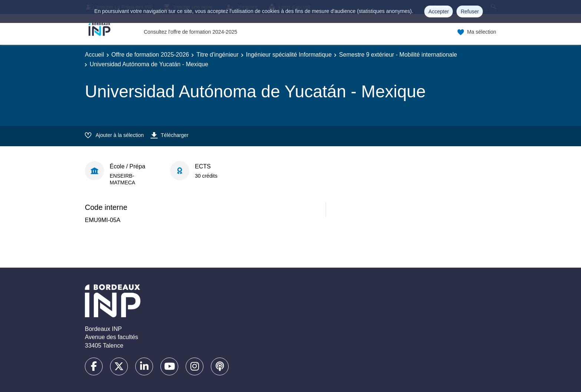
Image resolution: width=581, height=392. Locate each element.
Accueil (94, 55)
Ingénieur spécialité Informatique (289, 55)
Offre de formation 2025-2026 (150, 55)
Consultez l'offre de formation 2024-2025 (190, 32)
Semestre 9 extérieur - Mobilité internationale (398, 55)
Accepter (439, 11)
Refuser (470, 11)
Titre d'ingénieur (218, 55)
